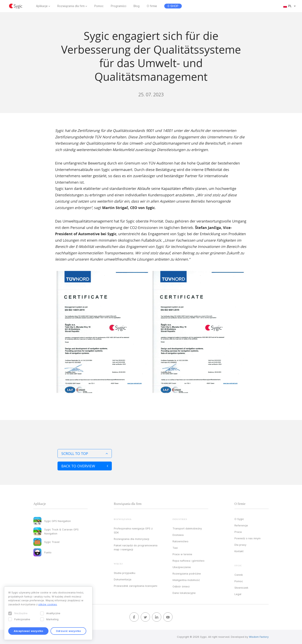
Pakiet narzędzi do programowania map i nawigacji (136, 547)
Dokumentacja (123, 579)
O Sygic (239, 519)
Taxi (175, 548)
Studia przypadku (125, 573)
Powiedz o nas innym (248, 538)
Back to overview (85, 466)
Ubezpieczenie (182, 567)
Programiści (119, 6)
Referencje (241, 525)
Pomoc (99, 6)
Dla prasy (240, 545)
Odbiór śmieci (181, 586)
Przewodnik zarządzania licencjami (136, 586)
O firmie (152, 6)
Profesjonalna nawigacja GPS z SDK (133, 530)
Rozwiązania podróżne (187, 574)
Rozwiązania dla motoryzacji (131, 539)
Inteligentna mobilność (186, 580)
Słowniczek (241, 588)
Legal (238, 594)
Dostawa (178, 535)
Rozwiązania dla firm (71, 6)
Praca (238, 532)
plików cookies (48, 604)
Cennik (239, 575)
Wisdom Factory (259, 637)
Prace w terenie (182, 554)
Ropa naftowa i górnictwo (188, 561)
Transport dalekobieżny (187, 528)
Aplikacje (42, 6)
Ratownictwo (180, 541)
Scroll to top (85, 453)
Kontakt (239, 551)
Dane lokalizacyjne (184, 593)
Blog (137, 6)
